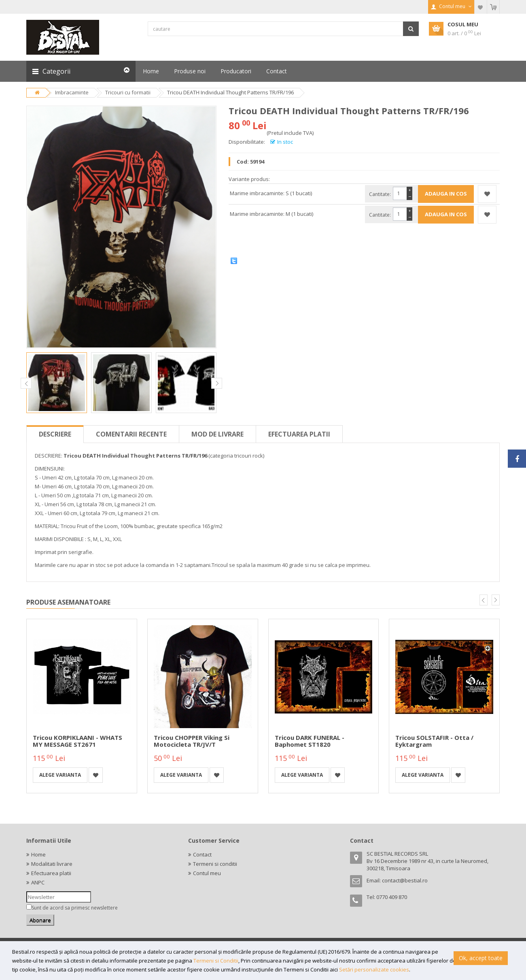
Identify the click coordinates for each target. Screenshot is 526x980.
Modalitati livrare (52, 864)
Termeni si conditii (215, 864)
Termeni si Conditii (216, 961)
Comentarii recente (131, 434)
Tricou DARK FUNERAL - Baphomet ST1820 (310, 741)
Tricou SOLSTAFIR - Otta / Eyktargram (434, 741)
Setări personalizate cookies (374, 969)
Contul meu (207, 873)
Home (38, 854)
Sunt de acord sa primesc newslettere (75, 908)
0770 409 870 (392, 897)
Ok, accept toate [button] (481, 958)
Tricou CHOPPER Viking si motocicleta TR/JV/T (192, 741)
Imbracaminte (72, 92)
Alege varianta (60, 775)
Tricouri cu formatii (128, 92)
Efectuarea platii (299, 434)
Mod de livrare (217, 434)
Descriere (55, 434)
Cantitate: (380, 194)
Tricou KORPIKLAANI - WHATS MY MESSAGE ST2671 (77, 741)
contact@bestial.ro (405, 880)
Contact (202, 854)
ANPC (38, 882)
